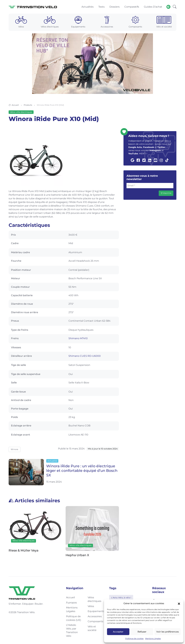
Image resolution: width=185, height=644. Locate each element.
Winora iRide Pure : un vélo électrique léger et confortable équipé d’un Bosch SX (82, 471)
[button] (179, 603)
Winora (15, 450)
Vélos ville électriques (21, 113)
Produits (28, 106)
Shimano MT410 (78, 339)
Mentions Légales (153, 638)
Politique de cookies (134, 638)
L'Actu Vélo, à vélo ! (121, 598)
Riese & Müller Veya (24, 551)
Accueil (15, 106)
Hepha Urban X (77, 556)
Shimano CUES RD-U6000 (85, 357)
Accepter (118, 632)
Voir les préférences (168, 632)
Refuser (142, 632)
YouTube (133, 154)
